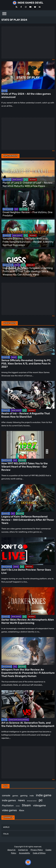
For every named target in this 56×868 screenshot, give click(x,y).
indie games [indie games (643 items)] (9, 800)
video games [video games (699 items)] (9, 810)
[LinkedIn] (40, 7)
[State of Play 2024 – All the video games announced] (28, 75)
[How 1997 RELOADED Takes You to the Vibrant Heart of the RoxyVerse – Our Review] (28, 445)
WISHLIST (30, 265)
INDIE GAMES (17, 180)
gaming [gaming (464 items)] (24, 796)
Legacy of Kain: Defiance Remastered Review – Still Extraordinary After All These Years (28, 520)
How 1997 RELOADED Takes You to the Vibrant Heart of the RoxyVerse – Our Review (25, 467)
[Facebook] (21, 7)
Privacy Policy (37, 850)
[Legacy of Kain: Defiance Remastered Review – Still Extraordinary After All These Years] (28, 498)
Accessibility (25, 853)
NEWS (4, 91)
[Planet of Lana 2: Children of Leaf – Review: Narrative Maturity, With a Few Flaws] (28, 174)
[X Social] (16, 7)
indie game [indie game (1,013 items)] (44, 795)
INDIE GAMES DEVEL (30, 3)
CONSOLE (7, 180)
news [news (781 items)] (21, 800)
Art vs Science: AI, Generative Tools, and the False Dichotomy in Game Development (28, 724)
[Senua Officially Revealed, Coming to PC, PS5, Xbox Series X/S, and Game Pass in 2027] (28, 342)
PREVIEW (29, 567)
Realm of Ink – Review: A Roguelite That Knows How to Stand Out (26, 415)
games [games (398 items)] (15, 796)
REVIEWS (33, 180)
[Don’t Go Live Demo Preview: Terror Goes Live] (28, 551)
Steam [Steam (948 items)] (26, 805)
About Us (11, 850)
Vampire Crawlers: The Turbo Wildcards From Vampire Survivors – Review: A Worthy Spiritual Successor (28, 242)
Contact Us (23, 850)
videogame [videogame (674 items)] (39, 805)
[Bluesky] (35, 7)
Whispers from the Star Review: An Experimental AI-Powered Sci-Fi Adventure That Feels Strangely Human (28, 673)
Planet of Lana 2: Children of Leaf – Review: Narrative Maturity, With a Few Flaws (28, 184)
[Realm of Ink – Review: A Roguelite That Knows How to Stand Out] (28, 395)
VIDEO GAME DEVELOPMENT (19, 720)
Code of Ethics (39, 853)
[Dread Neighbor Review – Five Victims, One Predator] (28, 204)
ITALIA (6, 834)
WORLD (6, 827)
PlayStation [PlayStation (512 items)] (8, 806)
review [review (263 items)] (18, 806)
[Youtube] (30, 7)
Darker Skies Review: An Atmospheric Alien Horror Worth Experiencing (28, 621)
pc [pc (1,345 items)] (41, 800)
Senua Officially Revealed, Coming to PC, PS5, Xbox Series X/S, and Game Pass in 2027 (26, 364)
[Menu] (4, 13)
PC (26, 180)
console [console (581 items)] (6, 795)
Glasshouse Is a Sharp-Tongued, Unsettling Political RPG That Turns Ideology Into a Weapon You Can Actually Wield (28, 271)
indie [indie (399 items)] (32, 796)
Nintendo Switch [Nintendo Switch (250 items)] (32, 801)
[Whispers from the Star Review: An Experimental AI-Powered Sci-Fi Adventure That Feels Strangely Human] (28, 651)
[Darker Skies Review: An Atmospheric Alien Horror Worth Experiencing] (28, 601)
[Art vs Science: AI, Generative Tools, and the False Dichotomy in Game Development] (28, 704)
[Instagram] (26, 7)
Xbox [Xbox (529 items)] (22, 810)
